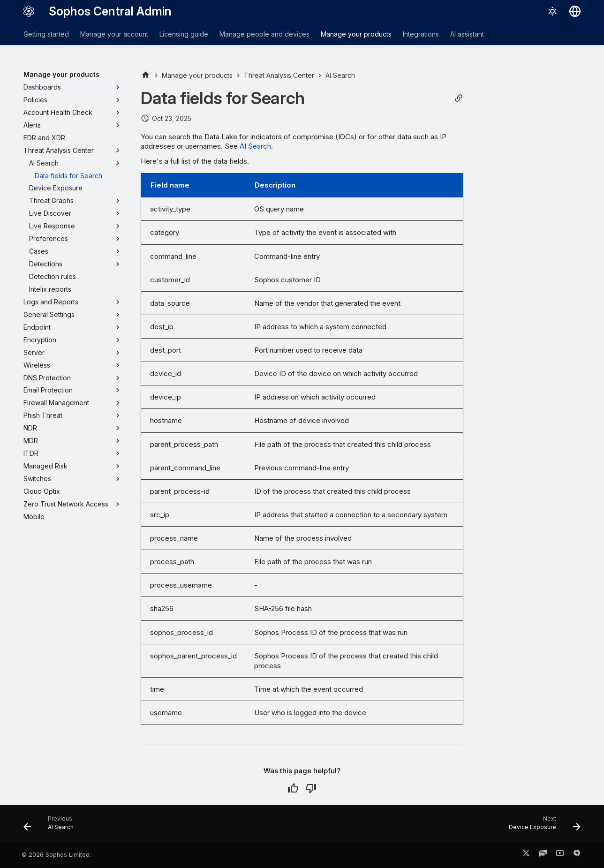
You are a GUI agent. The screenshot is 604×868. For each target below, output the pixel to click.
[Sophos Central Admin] (29, 11)
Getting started (46, 34)
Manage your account (114, 34)
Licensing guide (184, 34)
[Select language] (575, 11)
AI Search (255, 146)
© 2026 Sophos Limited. (56, 855)
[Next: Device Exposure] (542, 826)
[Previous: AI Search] (52, 826)
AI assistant (467, 34)
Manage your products (356, 34)
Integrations (421, 34)
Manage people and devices (264, 34)
